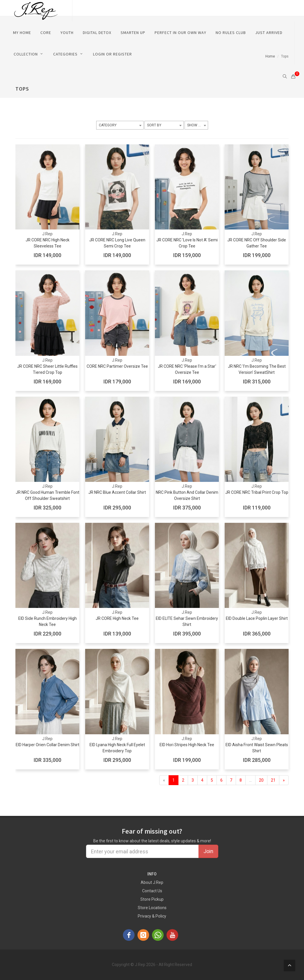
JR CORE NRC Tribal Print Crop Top (257, 492)
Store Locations (152, 908)
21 (273, 780)
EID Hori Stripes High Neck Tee (187, 745)
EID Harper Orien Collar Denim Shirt (48, 745)
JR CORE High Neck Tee (117, 618)
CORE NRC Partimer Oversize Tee (117, 366)
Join (208, 851)
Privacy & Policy (152, 916)
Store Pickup (152, 899)
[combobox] (120, 125)
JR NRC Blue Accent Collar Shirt (117, 492)
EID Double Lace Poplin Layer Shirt (257, 618)
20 (261, 780)
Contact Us (152, 891)
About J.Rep (152, 882)
